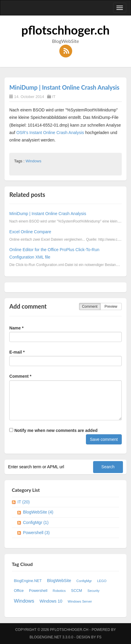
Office (19, 591)
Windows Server (80, 601)
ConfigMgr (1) (36, 522)
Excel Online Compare (30, 232)
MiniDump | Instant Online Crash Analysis (64, 87)
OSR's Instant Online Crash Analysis (50, 133)
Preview (111, 307)
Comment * (20, 376)
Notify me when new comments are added (53, 430)
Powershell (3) (36, 533)
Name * (16, 328)
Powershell (38, 591)
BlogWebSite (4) (38, 512)
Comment (90, 307)
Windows (34, 161)
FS (99, 637)
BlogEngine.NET (28, 581)
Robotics (59, 591)
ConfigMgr (84, 581)
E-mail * (17, 352)
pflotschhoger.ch (66, 30)
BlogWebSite (59, 581)
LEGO (102, 581)
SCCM (77, 591)
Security (93, 591)
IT (54, 97)
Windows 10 (51, 601)
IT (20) (23, 502)
